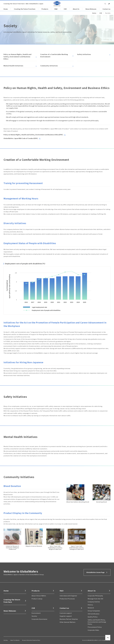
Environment (36, 613)
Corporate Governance (39, 619)
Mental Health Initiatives (13, 66)
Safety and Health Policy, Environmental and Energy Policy (97, 622)
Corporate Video (93, 630)
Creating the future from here (25, 9)
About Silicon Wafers (39, 596)
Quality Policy (93, 617)
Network (91, 608)
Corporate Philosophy (95, 596)
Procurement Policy (95, 627)
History (90, 605)
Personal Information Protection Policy (31, 640)
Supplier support (66, 616)
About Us (76, 9)
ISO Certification (94, 614)
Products (45, 9)
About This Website (15, 640)
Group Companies (94, 611)
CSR (65, 9)
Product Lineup (37, 599)
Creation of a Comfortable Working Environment (54, 55)
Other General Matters (68, 622)
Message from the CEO (95, 599)
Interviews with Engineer (68, 596)
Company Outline (94, 602)
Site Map (6, 640)
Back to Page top (107, 640)
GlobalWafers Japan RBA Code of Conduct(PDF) (21, 138)
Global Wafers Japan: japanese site (109, 4)
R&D (56, 9)
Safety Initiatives (84, 54)
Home (6, 9)
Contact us (107, 9)
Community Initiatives (49, 66)
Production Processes (67, 599)
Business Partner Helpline (69, 619)
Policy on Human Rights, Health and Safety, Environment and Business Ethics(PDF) (33, 135)
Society (34, 616)
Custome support (66, 613)
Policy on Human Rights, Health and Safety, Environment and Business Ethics (18, 57)
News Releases (91, 9)
